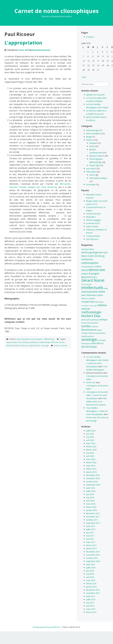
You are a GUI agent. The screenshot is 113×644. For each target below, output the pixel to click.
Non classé (91, 169)
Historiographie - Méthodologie (43, 339)
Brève (92, 146)
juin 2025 (90, 434)
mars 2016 (91, 580)
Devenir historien (93, 214)
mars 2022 (91, 459)
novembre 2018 (93, 478)
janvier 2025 (91, 450)
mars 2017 (91, 542)
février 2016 (91, 584)
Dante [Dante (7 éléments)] (85, 270)
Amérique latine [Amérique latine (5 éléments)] (88, 249)
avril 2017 (90, 539)
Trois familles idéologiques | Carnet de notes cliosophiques (97, 411)
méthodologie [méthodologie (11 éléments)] (91, 312)
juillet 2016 (91, 568)
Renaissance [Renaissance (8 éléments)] (89, 330)
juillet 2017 (91, 529)
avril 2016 (90, 577)
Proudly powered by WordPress (46, 627)
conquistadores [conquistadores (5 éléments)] (88, 267)
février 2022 (91, 462)
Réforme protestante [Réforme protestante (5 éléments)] (97, 333)
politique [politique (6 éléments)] (103, 320)
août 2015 (91, 596)
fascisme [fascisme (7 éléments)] (86, 277)
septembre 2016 (93, 561)
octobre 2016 (92, 558)
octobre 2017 (92, 520)
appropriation (12, 342)
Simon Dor (91, 382)
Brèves (92, 175)
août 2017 (91, 526)
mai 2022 (90, 453)
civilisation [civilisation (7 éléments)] (87, 259)
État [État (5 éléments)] (102, 343)
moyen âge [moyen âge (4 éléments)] (93, 306)
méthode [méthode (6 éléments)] (86, 309)
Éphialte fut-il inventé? (95, 95)
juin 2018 (90, 494)
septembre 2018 (93, 485)
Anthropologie (92, 130)
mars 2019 (91, 466)
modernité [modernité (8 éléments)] (88, 302)
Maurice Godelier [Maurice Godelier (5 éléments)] (88, 298)
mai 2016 (90, 574)
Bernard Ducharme (41, 50)
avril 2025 (90, 440)
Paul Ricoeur (24, 345)
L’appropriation (23, 43)
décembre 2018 (93, 475)
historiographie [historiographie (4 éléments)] (87, 284)
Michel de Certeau (57, 342)
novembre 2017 (93, 517)
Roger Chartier (35, 345)
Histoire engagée (93, 220)
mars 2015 (91, 609)
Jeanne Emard (92, 226)
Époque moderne (97, 156)
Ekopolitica (91, 217)
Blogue (89, 137)
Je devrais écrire (93, 223)
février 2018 (91, 507)
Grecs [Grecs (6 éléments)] (94, 277)
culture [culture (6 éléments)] (98, 266)
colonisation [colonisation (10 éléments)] (90, 263)
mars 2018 (91, 504)
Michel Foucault (12, 345)
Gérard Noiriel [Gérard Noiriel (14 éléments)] (93, 280)
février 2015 (91, 612)
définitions (34, 342)
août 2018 (91, 488)
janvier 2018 (91, 510)
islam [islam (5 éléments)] (106, 288)
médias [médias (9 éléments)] (102, 305)
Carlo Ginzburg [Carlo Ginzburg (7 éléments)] (96, 256)
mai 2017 (90, 536)
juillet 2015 (91, 599)
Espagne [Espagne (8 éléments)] (94, 273)
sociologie (45, 345)
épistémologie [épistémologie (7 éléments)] (89, 347)
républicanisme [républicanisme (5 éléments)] (88, 336)
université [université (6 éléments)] (95, 343)
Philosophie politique (98, 178)
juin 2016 (90, 571)
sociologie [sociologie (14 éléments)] (89, 339)
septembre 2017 (93, 523)
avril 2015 (90, 606)
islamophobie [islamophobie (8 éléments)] (90, 292)
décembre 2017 (93, 513)
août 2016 (91, 564)
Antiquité (93, 143)
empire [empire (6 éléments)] (85, 274)
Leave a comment (60, 345)
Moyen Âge (94, 165)
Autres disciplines (23, 339)
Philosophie (91, 172)
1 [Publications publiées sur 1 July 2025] (88, 52)
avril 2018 (90, 501)
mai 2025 (90, 437)
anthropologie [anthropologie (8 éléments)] (90, 252)
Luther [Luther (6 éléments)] (100, 295)
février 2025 (91, 447)
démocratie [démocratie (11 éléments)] (97, 270)
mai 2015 (90, 603)
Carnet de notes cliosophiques (57, 11)
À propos (90, 37)
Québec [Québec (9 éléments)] (86, 326)
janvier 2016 (91, 587)
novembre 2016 (93, 555)
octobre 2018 (92, 482)
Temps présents (93, 236)
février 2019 (91, 469)
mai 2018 (90, 498)
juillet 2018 (91, 491)
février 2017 (91, 545)
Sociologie (91, 184)
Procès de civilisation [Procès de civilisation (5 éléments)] (90, 323)
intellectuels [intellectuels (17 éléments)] (92, 288)
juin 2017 (90, 533)
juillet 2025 (91, 431)
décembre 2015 (93, 590)
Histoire (89, 140)
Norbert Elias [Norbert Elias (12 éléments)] (91, 316)
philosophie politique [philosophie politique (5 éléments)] (90, 320)
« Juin (84, 77)
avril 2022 (90, 456)
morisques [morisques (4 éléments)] (85, 306)
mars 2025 (91, 443)
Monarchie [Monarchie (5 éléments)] (99, 302)
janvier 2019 (91, 472)
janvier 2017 (91, 548)
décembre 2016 (93, 552)
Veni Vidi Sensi (92, 239)
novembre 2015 (93, 593)
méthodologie (45, 342)
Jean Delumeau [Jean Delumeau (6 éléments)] (89, 295)
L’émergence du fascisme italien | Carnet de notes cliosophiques (97, 395)
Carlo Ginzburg (24, 342)
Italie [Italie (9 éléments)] (102, 292)
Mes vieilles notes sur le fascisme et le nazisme (96, 402)
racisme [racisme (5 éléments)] (95, 326)
